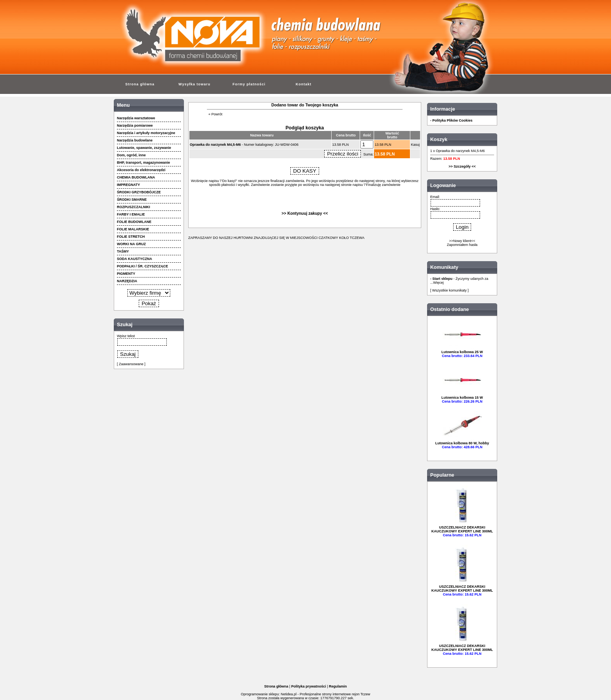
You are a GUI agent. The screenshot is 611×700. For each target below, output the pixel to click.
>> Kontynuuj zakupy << (305, 213)
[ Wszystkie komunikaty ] (449, 290)
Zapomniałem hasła (462, 245)
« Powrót (215, 114)
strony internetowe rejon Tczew (346, 694)
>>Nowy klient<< (462, 241)
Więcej (439, 283)
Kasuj (415, 145)
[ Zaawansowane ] (131, 364)
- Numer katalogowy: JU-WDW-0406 (244, 145)
